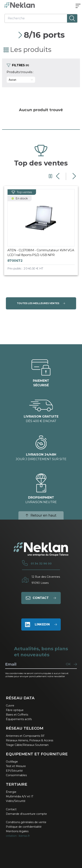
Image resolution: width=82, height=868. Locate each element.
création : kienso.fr (18, 836)
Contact (11, 809)
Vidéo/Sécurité (16, 801)
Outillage (12, 762)
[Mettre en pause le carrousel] (50, 176)
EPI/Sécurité (14, 771)
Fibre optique (15, 710)
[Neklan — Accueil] (20, 5)
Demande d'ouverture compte (26, 814)
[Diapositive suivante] (74, 176)
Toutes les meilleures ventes (41, 303)
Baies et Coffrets (17, 715)
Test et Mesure (16, 766)
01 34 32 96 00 (41, 564)
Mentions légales (17, 831)
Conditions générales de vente (26, 822)
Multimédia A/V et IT (20, 796)
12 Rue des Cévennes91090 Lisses (46, 580)
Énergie (11, 792)
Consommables (16, 775)
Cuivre (10, 706)
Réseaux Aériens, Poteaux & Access (30, 740)
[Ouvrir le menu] (78, 6)
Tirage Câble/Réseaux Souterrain (27, 745)
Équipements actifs (19, 719)
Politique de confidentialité (24, 827)
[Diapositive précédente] (58, 176)
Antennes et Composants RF (25, 736)
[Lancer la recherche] (72, 18)
